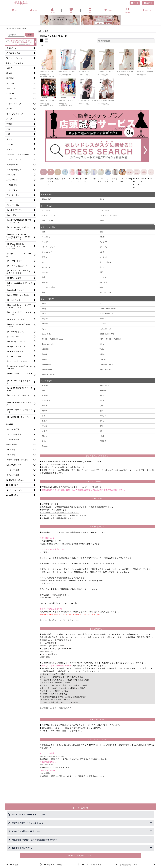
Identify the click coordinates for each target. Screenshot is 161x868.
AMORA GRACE (49, 374)
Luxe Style (46, 333)
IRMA (44, 313)
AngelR (45, 318)
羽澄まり (103, 440)
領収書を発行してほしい (22, 848)
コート (45, 261)
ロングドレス (104, 210)
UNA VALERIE (105, 369)
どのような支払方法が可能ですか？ (27, 831)
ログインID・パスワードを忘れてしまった (30, 815)
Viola (102, 348)
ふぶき (45, 430)
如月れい (45, 410)
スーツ (102, 220)
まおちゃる (46, 400)
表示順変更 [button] (104, 41)
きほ (101, 410)
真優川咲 (103, 390)
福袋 (101, 287)
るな (101, 425)
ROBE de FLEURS (107, 333)
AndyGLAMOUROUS (108, 308)
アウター (45, 256)
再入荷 (102, 199)
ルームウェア (47, 266)
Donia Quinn (47, 369)
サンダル (45, 241)
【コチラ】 (57, 597)
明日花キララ (104, 385)
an (101, 303)
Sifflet (102, 353)
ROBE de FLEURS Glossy (53, 338)
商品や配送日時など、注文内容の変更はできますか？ (34, 840)
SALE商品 (103, 282)
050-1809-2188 (46, 651)
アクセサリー (104, 241)
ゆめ (44, 390)
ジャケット (104, 256)
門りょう (45, 435)
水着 (101, 231)
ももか (102, 400)
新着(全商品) (47, 199)
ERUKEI (45, 323)
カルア (45, 405)
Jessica (103, 323)
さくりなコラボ (105, 292)
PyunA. (45, 445)
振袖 (44, 292)
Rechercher (47, 363)
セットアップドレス (49, 220)
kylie (44, 328)
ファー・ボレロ (105, 261)
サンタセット (47, 236)
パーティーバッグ (49, 246)
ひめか (45, 440)
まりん (102, 395)
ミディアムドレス (49, 215)
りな (101, 405)
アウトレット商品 (49, 287)
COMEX (103, 318)
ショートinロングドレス (109, 215)
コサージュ (104, 246)
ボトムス (45, 282)
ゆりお (45, 425)
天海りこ (103, 415)
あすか (45, 420)
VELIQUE (46, 348)
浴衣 (44, 231)
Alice (44, 303)
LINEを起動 (45, 656)
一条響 (102, 435)
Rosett (45, 353)
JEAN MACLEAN (106, 313)
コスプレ (103, 236)
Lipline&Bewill (106, 328)
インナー (103, 251)
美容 (44, 277)
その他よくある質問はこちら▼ (80, 856)
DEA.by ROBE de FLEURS (110, 338)
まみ (44, 415)
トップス (103, 277)
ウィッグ (103, 266)
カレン (102, 430)
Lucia (44, 358)
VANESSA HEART (107, 363)
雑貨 (101, 271)
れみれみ (45, 395)
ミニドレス (46, 210)
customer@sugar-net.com (52, 645)
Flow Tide (104, 358)
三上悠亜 (45, 385)
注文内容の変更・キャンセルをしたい (28, 823)
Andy (44, 308)
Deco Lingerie (48, 343)
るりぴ (102, 420)
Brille (102, 343)
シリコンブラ (47, 251)
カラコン (45, 271)
